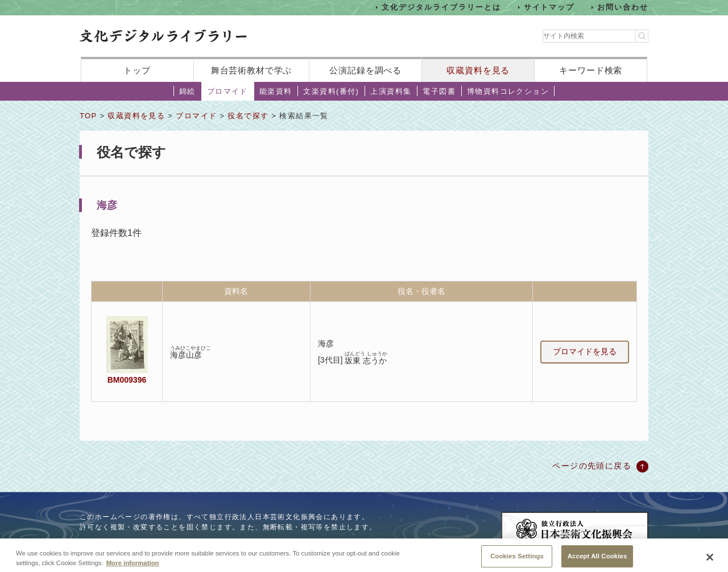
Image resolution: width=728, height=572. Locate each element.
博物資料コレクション (508, 91)
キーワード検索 (591, 70)
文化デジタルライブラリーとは (441, 7)
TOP (88, 116)
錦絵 (187, 91)
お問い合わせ (623, 7)
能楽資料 (276, 91)
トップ (137, 70)
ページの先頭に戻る (592, 466)
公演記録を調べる (365, 70)
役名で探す (248, 116)
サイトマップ (549, 7)
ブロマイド (227, 91)
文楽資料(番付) (331, 91)
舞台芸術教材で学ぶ (252, 70)
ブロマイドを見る (585, 351)
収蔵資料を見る (478, 70)
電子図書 (439, 91)
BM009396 (127, 380)
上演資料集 (391, 91)
